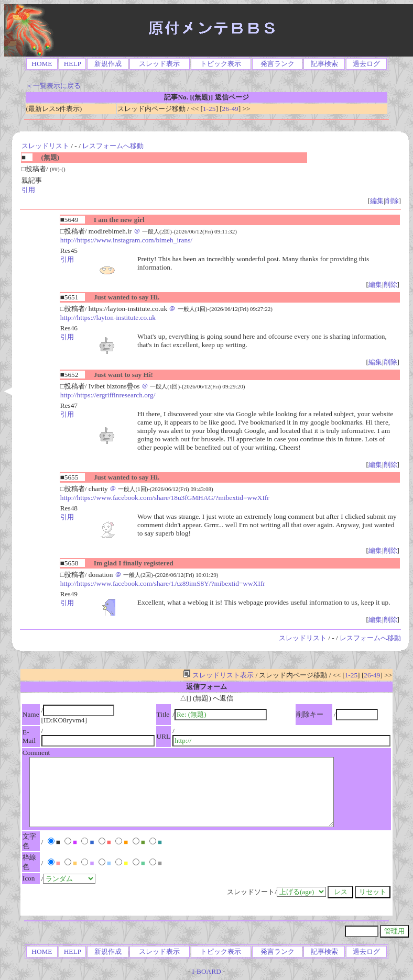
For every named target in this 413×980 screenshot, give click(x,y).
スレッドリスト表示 (218, 675)
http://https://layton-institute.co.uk (108, 318)
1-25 (209, 109)
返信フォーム (207, 687)
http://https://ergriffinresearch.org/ (108, 395)
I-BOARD (207, 971)
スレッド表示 (159, 64)
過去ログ (366, 64)
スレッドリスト (45, 146)
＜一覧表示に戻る (53, 86)
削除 (392, 201)
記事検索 (324, 64)
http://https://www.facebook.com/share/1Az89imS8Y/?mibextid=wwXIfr (163, 583)
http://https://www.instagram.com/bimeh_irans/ (126, 240)
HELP (73, 64)
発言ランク (278, 64)
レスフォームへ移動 (113, 146)
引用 (28, 190)
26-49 (230, 109)
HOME (42, 64)
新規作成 (108, 64)
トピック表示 (221, 64)
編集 (377, 201)
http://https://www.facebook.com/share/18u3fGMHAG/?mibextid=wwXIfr (165, 498)
